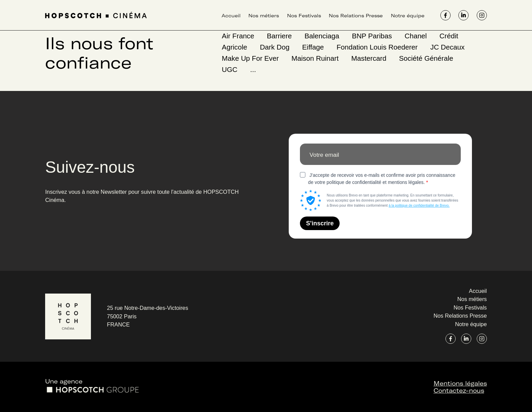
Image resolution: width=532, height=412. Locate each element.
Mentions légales (460, 383)
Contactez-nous (459, 390)
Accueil (231, 15)
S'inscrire (320, 223)
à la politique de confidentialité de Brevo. (419, 205)
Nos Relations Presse (356, 15)
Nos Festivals (304, 15)
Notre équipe (408, 15)
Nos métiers (264, 15)
